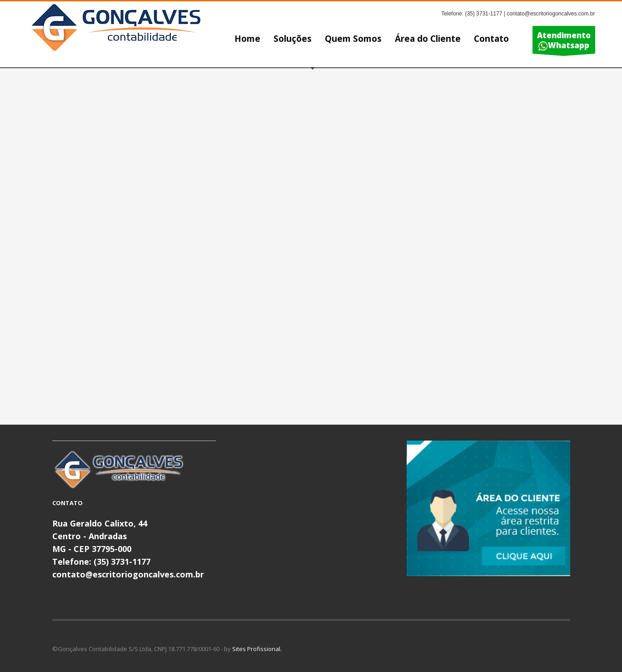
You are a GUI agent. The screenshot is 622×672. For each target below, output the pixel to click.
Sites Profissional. (257, 649)
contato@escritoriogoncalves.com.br (128, 574)
